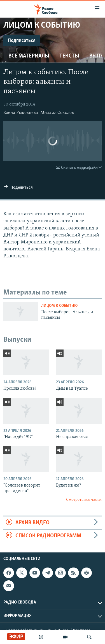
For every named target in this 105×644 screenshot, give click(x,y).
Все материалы (29, 56)
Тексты (69, 56)
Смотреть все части (84, 500)
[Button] (18, 189)
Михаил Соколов (57, 113)
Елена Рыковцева (21, 113)
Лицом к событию (59, 306)
